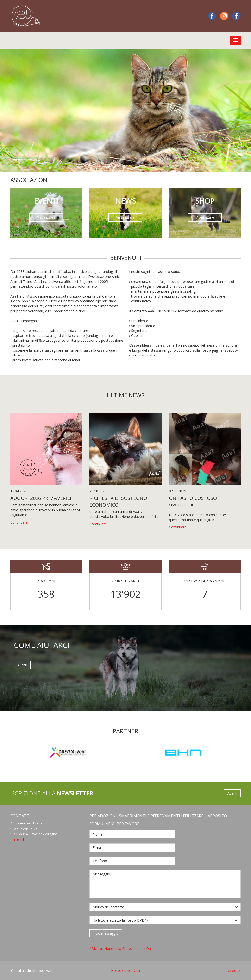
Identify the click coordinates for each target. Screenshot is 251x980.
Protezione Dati (125, 970)
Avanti (22, 665)
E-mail (19, 840)
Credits (234, 970)
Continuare (19, 522)
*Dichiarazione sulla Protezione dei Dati (121, 948)
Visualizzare (46, 217)
